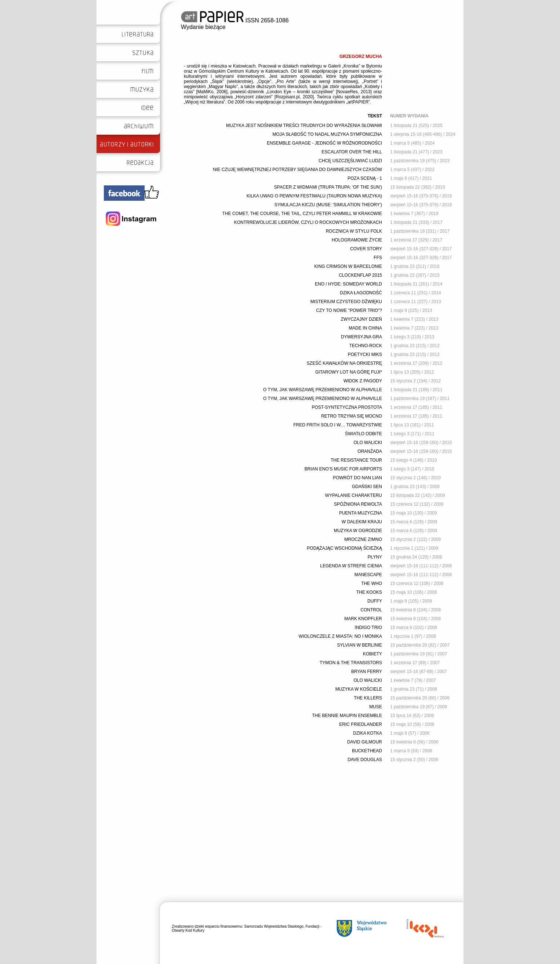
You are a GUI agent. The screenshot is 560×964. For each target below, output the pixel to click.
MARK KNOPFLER (363, 619)
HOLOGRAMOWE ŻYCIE (357, 240)
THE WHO (372, 583)
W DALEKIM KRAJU (362, 522)
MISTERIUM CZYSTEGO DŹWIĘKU (346, 302)
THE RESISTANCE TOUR (356, 460)
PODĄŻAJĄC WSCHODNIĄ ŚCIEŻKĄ (344, 548)
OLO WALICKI (368, 443)
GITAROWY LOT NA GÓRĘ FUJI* (349, 372)
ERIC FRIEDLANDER (361, 724)
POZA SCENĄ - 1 (365, 178)
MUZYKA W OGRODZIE (358, 531)
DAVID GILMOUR (365, 742)
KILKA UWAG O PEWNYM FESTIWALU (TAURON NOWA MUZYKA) (314, 196)
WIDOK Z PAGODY (363, 381)
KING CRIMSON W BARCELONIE (348, 266)
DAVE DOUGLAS (365, 760)
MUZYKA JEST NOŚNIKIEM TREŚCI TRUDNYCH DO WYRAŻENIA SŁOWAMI (304, 125)
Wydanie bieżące (203, 27)
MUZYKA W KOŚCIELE (359, 689)
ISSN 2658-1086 (235, 20)
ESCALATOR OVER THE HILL (352, 152)
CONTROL (371, 610)
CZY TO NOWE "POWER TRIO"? (349, 310)
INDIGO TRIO (368, 627)
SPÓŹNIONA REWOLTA (358, 504)
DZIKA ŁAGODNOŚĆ (361, 293)
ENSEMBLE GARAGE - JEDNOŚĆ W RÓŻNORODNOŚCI (324, 143)
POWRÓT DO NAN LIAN (357, 478)
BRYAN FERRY (367, 672)
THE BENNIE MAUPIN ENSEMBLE (347, 716)
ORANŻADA (370, 451)
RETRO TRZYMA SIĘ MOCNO (352, 416)
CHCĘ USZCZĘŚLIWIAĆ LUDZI (350, 161)
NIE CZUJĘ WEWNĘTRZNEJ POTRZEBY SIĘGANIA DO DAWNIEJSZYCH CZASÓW (297, 170)
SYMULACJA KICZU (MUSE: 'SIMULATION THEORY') (328, 205)
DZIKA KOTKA (368, 733)
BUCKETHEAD (367, 751)
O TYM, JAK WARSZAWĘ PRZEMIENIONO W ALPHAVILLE (323, 390)
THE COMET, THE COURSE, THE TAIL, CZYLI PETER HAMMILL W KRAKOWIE (302, 214)
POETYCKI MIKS (365, 354)
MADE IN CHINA (365, 328)
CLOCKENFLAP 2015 (360, 275)
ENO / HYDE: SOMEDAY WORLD (348, 284)
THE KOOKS (369, 592)
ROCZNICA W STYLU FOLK (354, 231)
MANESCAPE (368, 575)
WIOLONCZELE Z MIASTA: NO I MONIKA (340, 636)
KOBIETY (372, 654)
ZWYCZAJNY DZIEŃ (361, 319)
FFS (378, 258)
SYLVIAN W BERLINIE (360, 645)
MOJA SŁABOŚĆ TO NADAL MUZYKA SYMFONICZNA (327, 134)
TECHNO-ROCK (366, 346)
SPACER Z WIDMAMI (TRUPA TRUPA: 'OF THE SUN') (328, 187)
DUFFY (375, 601)
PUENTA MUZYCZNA (361, 513)
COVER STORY (366, 249)
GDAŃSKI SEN (367, 487)
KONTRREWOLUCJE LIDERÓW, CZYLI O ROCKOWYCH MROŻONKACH (308, 222)
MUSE (376, 707)
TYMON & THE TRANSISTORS (351, 663)
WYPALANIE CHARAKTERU (354, 495)
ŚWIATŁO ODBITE (363, 434)
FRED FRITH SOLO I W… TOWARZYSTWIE (338, 425)
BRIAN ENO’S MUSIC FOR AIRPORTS (343, 469)
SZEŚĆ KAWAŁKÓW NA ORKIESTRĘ (344, 363)
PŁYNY (375, 557)
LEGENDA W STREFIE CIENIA (351, 566)
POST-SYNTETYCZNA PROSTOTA (347, 407)
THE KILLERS (368, 698)
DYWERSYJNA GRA (361, 337)
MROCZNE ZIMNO (363, 539)
